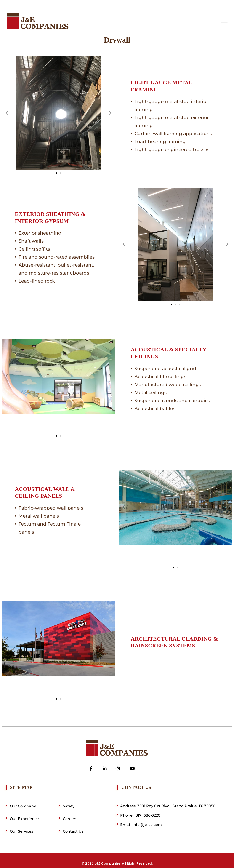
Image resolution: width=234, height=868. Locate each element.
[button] (7, 113)
